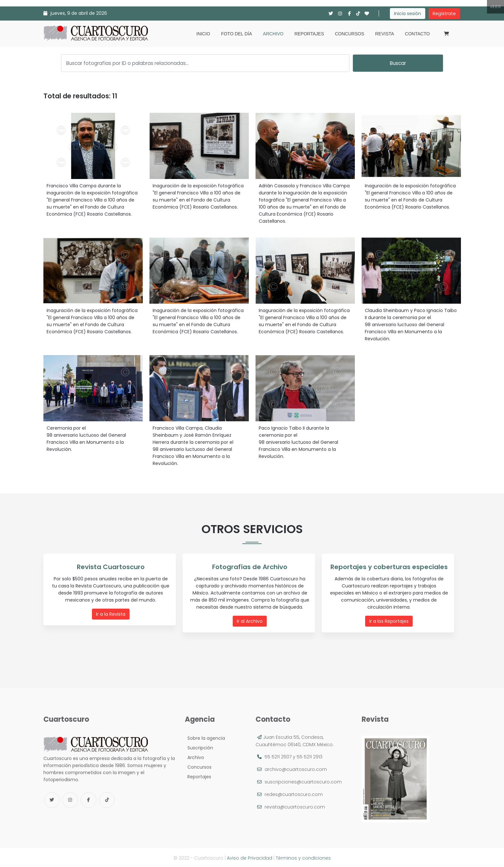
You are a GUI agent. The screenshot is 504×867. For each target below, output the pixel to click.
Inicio (203, 34)
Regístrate (444, 13)
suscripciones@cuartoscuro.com (303, 781)
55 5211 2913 (310, 756)
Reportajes (309, 34)
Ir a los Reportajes (390, 621)
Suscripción (199, 747)
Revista (385, 34)
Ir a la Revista (111, 614)
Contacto (417, 34)
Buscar (398, 63)
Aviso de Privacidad (250, 857)
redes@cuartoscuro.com (294, 793)
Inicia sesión (408, 13)
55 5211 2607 (278, 756)
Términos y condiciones (303, 857)
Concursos (350, 34)
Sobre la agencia (205, 737)
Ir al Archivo (250, 621)
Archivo (273, 34)
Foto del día (237, 34)
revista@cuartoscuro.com (295, 806)
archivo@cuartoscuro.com (296, 768)
